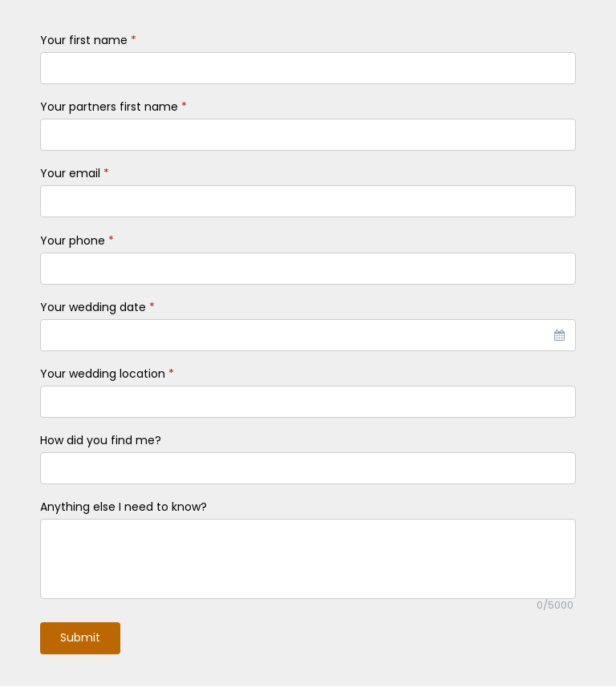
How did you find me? (101, 440)
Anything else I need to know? (124, 507)
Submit (80, 637)
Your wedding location (107, 374)
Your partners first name (113, 107)
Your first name (88, 40)
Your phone (77, 241)
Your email (75, 173)
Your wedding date (97, 307)
